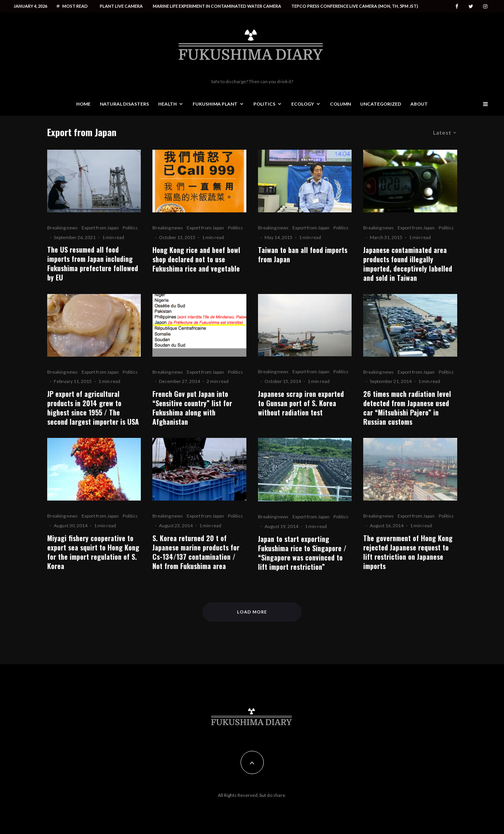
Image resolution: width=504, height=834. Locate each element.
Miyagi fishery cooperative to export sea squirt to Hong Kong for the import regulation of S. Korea (93, 552)
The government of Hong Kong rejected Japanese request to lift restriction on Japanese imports (408, 552)
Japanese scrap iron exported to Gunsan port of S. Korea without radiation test (301, 403)
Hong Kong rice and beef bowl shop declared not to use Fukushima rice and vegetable (196, 259)
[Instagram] (485, 6)
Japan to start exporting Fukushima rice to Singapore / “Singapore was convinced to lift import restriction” (302, 553)
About (419, 104)
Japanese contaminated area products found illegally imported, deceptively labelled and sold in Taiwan (408, 264)
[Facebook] (457, 6)
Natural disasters (124, 104)
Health (167, 104)
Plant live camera (121, 6)
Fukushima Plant (215, 104)
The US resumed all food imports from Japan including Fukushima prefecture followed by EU (93, 263)
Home (83, 104)
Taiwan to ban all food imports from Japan (303, 255)
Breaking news (62, 228)
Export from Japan (100, 228)
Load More (252, 612)
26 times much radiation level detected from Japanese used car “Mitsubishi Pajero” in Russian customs (407, 408)
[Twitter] (471, 6)
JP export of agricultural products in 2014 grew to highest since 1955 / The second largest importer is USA (93, 408)
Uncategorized (381, 104)
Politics (264, 104)
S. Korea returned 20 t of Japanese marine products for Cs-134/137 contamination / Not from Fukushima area (196, 552)
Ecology (303, 104)
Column (340, 104)
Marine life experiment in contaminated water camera (217, 6)
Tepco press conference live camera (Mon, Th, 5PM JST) (355, 6)
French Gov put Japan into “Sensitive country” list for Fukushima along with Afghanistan (192, 408)
